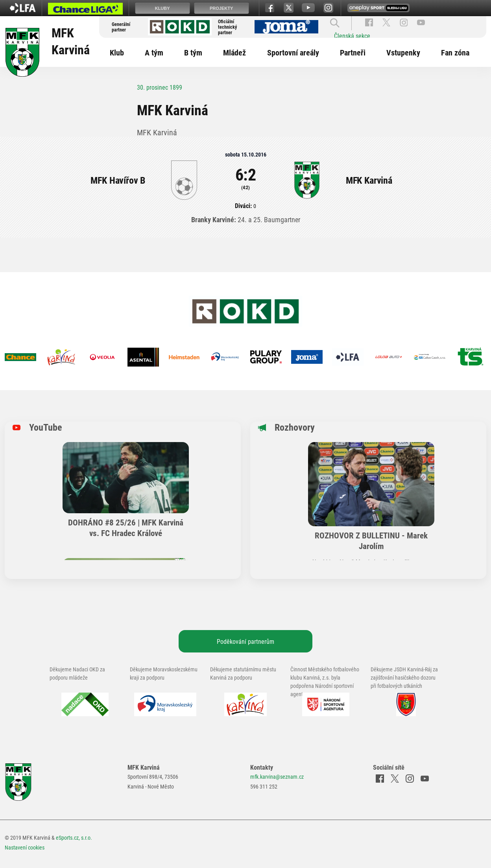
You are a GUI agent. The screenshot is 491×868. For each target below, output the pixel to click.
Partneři (353, 52)
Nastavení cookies (25, 847)
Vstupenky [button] (403, 52)
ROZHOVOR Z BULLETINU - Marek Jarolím (371, 541)
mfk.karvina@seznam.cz (277, 777)
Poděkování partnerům (245, 641)
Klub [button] (117, 52)
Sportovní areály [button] (293, 52)
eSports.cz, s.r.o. (74, 838)
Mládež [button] (234, 52)
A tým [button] (154, 52)
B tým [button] (193, 52)
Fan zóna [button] (455, 52)
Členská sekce (352, 36)
